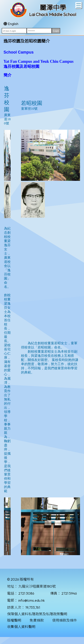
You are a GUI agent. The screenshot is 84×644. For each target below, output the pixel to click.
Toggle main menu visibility (79, 5)
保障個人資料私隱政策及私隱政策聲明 (37, 614)
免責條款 (37, 620)
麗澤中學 (53, 8)
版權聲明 (14, 620)
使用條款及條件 (65, 620)
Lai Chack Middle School (53, 14)
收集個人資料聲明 (21, 627)
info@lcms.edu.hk (31, 600)
